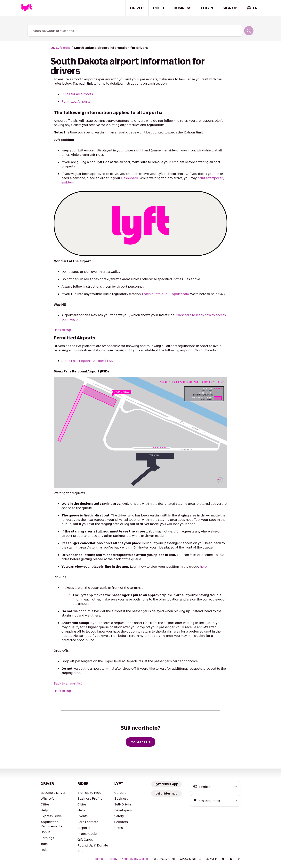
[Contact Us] (140, 742)
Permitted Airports (76, 102)
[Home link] (27, 8)
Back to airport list (68, 683)
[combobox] (252, 8)
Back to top (62, 330)
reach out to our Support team (165, 294)
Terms (99, 859)
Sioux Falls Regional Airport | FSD (87, 361)
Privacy (112, 859)
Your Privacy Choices (136, 859)
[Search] (249, 31)
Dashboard (130, 178)
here (203, 567)
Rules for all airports (77, 94)
